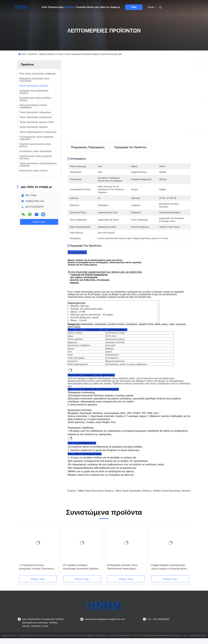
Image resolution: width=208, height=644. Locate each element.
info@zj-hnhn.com (35, 201)
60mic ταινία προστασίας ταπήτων (133, 491)
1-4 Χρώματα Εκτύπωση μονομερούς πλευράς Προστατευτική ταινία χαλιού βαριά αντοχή (38, 567)
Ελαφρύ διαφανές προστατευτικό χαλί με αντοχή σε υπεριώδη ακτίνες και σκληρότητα (170, 567)
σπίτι (44, 7)
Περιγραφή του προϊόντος (131, 147)
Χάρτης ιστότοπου (9, 635)
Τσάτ (134, 7)
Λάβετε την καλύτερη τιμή (145, 134)
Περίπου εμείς (56, 7)
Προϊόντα (70, 7)
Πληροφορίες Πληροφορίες (88, 147)
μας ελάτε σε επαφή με (107, 7)
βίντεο (91, 7)
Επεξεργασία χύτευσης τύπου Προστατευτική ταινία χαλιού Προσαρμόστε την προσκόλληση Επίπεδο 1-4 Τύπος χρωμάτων (124, 567)
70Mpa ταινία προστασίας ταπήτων (95, 491)
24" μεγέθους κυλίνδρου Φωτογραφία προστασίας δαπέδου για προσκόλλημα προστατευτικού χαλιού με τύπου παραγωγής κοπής (81, 567)
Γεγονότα (81, 7)
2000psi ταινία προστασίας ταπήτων (172, 491)
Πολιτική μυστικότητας (29, 635)
